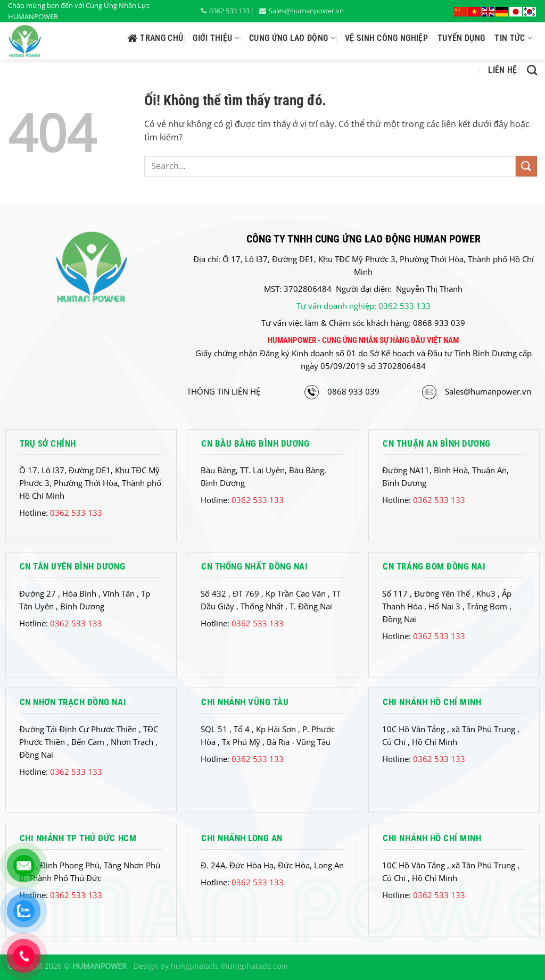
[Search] (532, 70)
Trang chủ (155, 38)
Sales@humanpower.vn (302, 11)
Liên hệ (502, 70)
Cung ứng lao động (292, 38)
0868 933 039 (353, 391)
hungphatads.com (255, 966)
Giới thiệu (216, 38)
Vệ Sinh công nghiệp (386, 38)
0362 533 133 (225, 11)
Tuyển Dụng (461, 38)
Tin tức (513, 38)
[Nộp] (526, 166)
